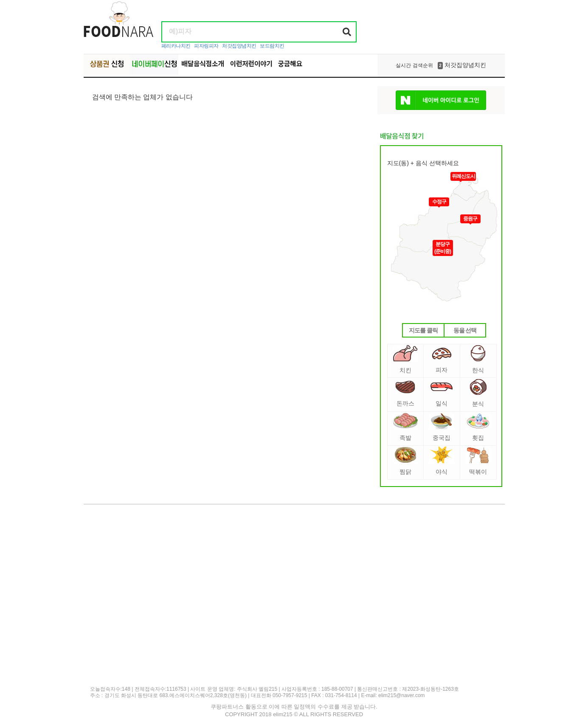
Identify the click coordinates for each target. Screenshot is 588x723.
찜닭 (405, 461)
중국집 (442, 427)
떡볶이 (478, 461)
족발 (405, 427)
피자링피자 (206, 46)
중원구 (470, 219)
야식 (442, 461)
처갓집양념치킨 (239, 46)
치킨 (405, 359)
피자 (442, 360)
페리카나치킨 (176, 46)
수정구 (439, 202)
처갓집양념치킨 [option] (441, 65)
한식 (478, 359)
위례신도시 (463, 176)
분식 (478, 393)
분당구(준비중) (443, 248)
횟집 (478, 427)
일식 (442, 394)
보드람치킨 (272, 46)
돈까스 (405, 394)
